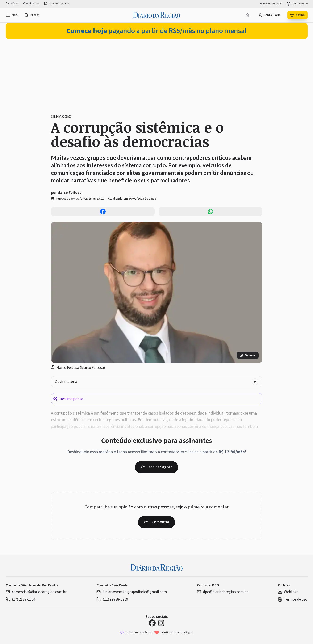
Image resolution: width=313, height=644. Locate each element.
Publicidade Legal (271, 4)
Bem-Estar (12, 4)
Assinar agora (156, 467)
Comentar (156, 522)
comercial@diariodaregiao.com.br (36, 592)
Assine (297, 15)
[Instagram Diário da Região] (161, 623)
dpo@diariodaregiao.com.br (222, 592)
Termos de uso (293, 599)
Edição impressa (56, 4)
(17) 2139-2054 (21, 599)
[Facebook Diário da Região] (152, 623)
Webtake (288, 592)
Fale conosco (297, 4)
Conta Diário (269, 15)
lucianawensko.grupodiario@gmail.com (132, 592)
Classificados (31, 4)
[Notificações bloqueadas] (247, 15)
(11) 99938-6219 (112, 599)
